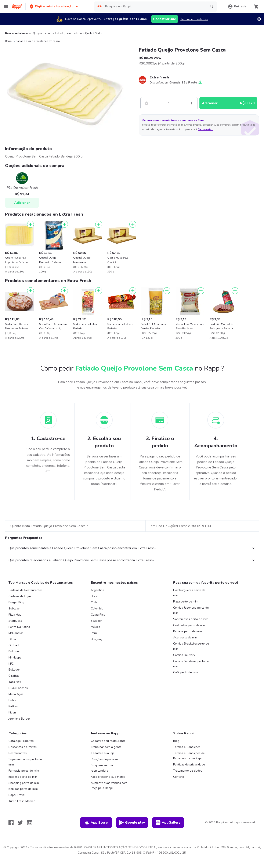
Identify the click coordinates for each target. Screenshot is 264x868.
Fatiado (60, 33)
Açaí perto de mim (185, 637)
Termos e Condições (194, 19)
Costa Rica (98, 615)
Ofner (12, 639)
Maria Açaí (16, 694)
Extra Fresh (159, 77)
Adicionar (22, 203)
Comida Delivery (184, 655)
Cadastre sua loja (103, 753)
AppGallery (168, 823)
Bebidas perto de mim (23, 789)
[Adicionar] (30, 224)
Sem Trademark (75, 33)
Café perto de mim (186, 672)
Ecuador (96, 621)
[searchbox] (155, 7)
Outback (14, 645)
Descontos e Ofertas (23, 747)
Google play (132, 823)
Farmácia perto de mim (24, 771)
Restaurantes (18, 753)
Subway (14, 609)
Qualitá (90, 33)
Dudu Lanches (18, 688)
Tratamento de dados (188, 771)
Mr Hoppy (15, 658)
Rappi (9, 41)
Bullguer (14, 651)
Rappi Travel (17, 795)
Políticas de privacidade (189, 765)
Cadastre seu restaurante (108, 741)
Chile (94, 602)
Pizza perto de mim (186, 602)
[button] (54, 6)
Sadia (99, 33)
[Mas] (192, 103)
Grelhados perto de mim (189, 625)
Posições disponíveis (105, 759)
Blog (176, 741)
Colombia (97, 609)
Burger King (16, 602)
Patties (13, 706)
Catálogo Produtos (21, 741)
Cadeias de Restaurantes (26, 590)
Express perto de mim (23, 777)
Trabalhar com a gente (106, 747)
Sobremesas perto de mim (191, 619)
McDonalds (16, 633)
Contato (179, 777)
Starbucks (15, 621)
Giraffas (14, 676)
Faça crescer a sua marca (108, 777)
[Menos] (147, 103)
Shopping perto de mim (24, 783)
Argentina (97, 590)
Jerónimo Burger (19, 719)
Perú (94, 633)
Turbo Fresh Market (22, 801)
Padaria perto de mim (187, 631)
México (95, 627)
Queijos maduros (43, 33)
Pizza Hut (15, 615)
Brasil (95, 596)
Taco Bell (15, 682)
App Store (96, 823)
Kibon (12, 713)
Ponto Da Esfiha (19, 627)
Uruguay (97, 639)
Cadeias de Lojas (20, 596)
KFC (11, 664)
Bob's (12, 700)
